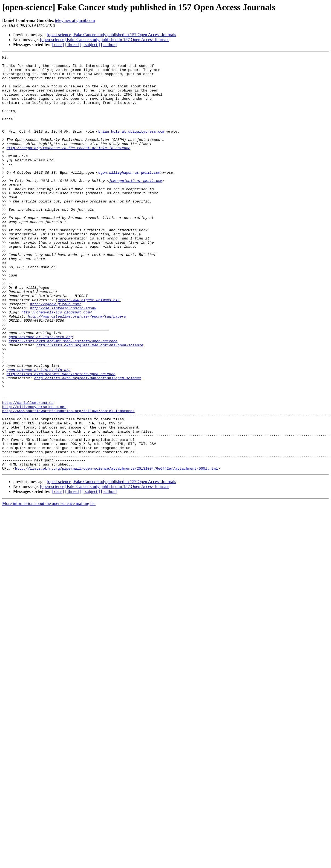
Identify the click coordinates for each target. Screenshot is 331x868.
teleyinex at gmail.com (75, 20)
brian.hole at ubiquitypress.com (131, 147)
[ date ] (58, 45)
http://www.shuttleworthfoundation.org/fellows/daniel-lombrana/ (68, 482)
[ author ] (109, 45)
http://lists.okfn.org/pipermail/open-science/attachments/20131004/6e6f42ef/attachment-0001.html (116, 551)
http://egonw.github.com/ (55, 354)
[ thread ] (73, 45)
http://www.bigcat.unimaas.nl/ (89, 349)
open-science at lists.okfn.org (41, 393)
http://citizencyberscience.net (34, 477)
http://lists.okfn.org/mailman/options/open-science (90, 403)
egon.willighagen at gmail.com (129, 196)
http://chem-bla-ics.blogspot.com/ (57, 364)
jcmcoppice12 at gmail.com (136, 206)
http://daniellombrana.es (28, 472)
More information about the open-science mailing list (49, 586)
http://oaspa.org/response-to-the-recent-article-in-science (68, 167)
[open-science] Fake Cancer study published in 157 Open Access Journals (111, 35)
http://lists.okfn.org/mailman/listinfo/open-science (63, 398)
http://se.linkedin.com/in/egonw (63, 359)
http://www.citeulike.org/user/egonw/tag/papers (77, 369)
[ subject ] (91, 45)
